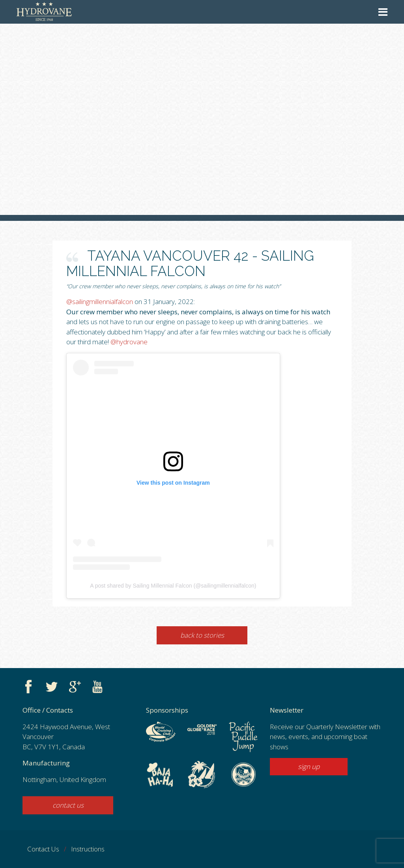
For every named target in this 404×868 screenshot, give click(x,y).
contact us (68, 805)
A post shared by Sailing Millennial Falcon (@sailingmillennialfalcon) (173, 586)
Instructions (88, 849)
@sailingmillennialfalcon (100, 301)
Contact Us (43, 849)
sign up (309, 766)
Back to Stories (202, 635)
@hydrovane (129, 342)
